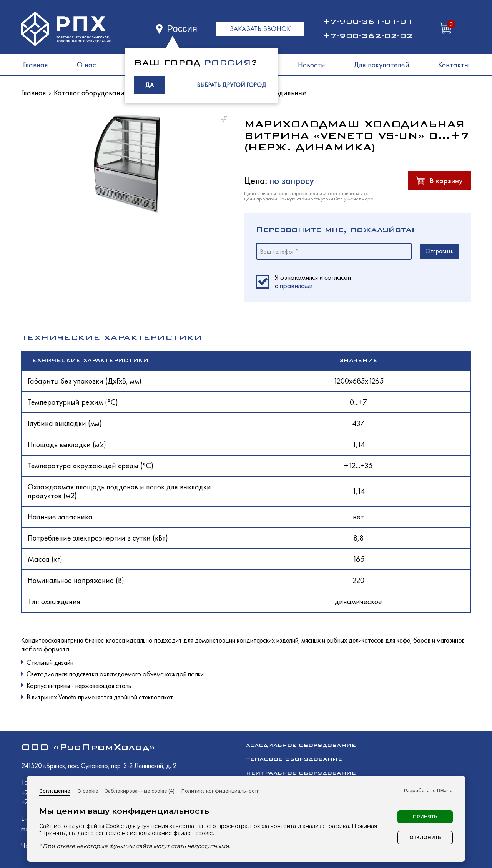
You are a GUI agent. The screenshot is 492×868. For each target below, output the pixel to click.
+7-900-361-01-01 (368, 22)
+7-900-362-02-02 (368, 36)
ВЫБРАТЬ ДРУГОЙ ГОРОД (232, 85)
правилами (296, 286)
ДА (150, 85)
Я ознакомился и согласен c (313, 282)
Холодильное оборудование (301, 745)
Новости (312, 65)
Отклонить (425, 837)
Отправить (440, 251)
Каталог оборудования (91, 93)
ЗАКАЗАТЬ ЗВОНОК (260, 29)
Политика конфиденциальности (221, 791)
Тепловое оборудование (294, 759)
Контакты (454, 65)
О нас (86, 65)
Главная (36, 65)
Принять (425, 817)
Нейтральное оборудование (301, 773)
